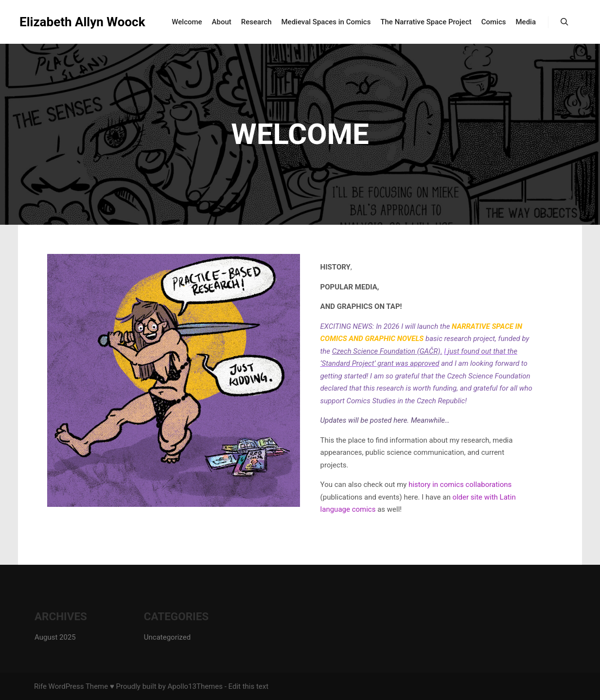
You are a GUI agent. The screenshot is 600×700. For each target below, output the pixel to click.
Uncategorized (167, 637)
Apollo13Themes (195, 686)
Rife (40, 686)
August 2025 (55, 637)
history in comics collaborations (460, 485)
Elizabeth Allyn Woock (68, 22)
